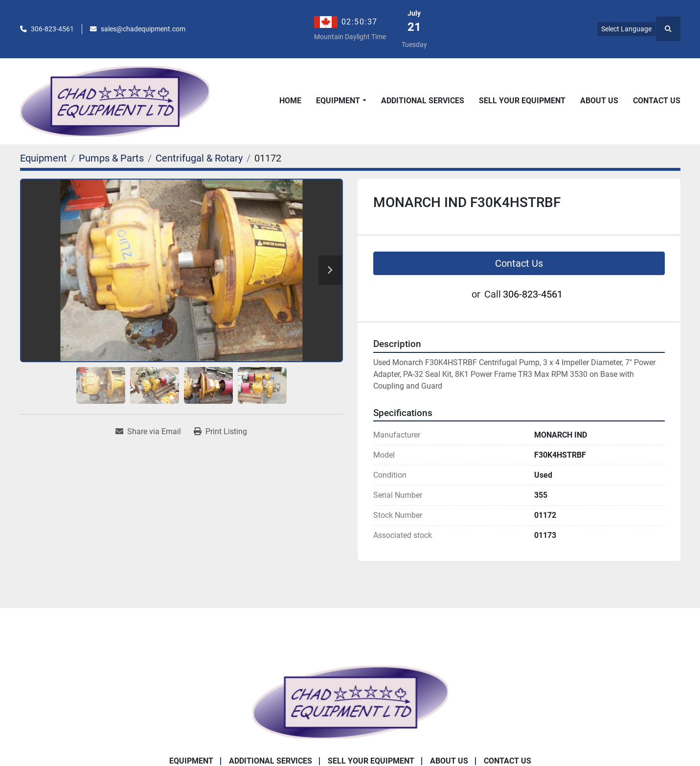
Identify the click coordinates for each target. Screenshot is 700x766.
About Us (599, 101)
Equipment (338, 101)
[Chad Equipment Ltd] (350, 702)
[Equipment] (44, 158)
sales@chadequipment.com (143, 29)
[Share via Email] (148, 432)
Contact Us (657, 101)
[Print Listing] (220, 432)
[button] (341, 101)
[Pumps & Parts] (111, 158)
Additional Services (423, 101)
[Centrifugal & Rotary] (199, 158)
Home (290, 101)
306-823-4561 (52, 29)
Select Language (626, 29)
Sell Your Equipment (522, 101)
